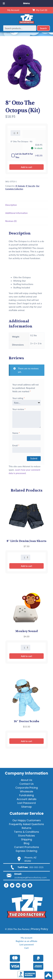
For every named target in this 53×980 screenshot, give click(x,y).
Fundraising (26, 795)
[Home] (27, 24)
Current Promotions (27, 847)
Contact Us (26, 784)
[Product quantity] (15, 133)
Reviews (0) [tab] (11, 221)
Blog (26, 843)
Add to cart (26, 167)
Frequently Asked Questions (26, 824)
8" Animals (20, 186)
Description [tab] (11, 205)
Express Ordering (26, 851)
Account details (27, 799)
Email (16, 445)
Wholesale (26, 791)
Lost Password (26, 803)
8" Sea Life (30, 186)
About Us (26, 780)
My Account (13, 10)
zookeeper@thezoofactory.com (31, 878)
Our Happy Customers (27, 820)
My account (26, 938)
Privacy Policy (40, 929)
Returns (27, 828)
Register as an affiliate (26, 941)
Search (43, 28)
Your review (19, 409)
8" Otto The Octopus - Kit (21, 141)
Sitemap (26, 807)
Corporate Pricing (27, 788)
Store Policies (26, 836)
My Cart (40, 10)
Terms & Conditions (26, 832)
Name (16, 433)
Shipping (26, 839)
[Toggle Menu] (4, 3)
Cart (26, 948)
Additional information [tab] (17, 213)
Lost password (26, 944)
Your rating (18, 398)
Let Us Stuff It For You (27, 155)
